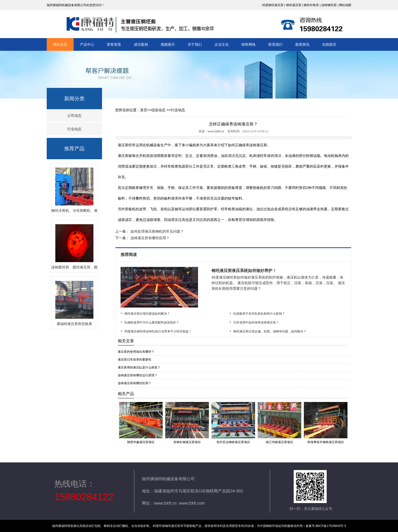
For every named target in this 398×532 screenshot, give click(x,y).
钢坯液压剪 (294, 5)
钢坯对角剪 (311, 5)
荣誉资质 (114, 44)
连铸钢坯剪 (329, 5)
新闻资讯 (302, 44)
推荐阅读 (129, 255)
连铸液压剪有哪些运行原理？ (138, 375)
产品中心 (87, 44)
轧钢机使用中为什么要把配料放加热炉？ (152, 323)
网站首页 (60, 44)
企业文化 (222, 44)
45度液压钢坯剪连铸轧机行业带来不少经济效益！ (158, 331)
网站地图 (345, 5)
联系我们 (275, 44)
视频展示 (168, 44)
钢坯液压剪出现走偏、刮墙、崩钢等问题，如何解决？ (270, 331)
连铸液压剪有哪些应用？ (150, 238)
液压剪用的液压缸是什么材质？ (139, 367)
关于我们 (195, 44)
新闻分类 (74, 99)
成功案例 (141, 44)
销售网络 (248, 44)
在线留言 (329, 44)
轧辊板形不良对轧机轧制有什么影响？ (259, 314)
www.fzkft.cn (216, 131)
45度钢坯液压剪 (272, 5)
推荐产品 (74, 149)
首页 (144, 110)
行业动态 (74, 129)
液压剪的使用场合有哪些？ (136, 352)
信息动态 (158, 110)
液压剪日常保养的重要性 (135, 360)
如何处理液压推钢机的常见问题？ (157, 231)
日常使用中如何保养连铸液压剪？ (256, 323)
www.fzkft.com (192, 503)
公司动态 (74, 116)
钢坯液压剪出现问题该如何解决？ (147, 314)
